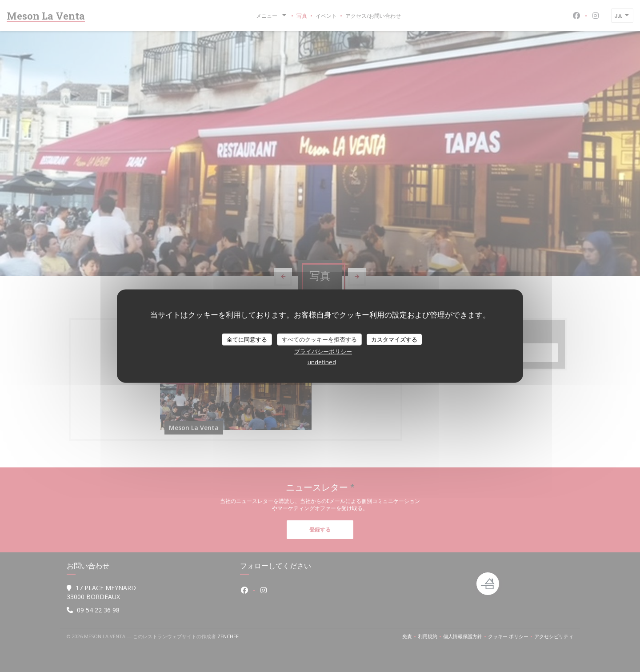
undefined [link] (322, 362)
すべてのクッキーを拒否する (319, 339)
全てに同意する (247, 339)
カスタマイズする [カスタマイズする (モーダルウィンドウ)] (394, 339)
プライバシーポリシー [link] (323, 351)
